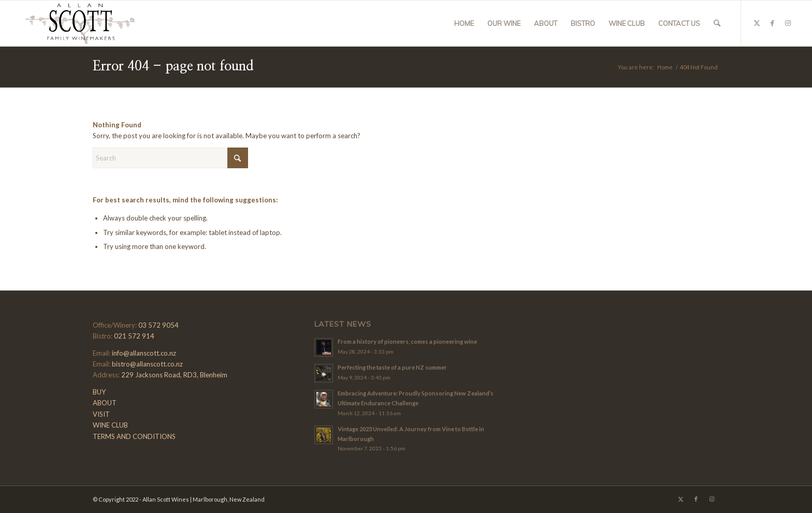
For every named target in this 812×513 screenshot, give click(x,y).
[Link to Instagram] (788, 23)
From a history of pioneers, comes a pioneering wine (407, 341)
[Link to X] (757, 23)
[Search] (717, 23)
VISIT (101, 414)
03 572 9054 (158, 325)
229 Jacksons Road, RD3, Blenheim (174, 375)
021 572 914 (134, 336)
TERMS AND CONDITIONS (134, 436)
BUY (99, 392)
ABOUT (105, 403)
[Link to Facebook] (773, 23)
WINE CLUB (110, 425)
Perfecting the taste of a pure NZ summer (392, 367)
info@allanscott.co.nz (144, 353)
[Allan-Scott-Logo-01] (80, 23)
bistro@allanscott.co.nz (147, 364)
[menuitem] (464, 23)
